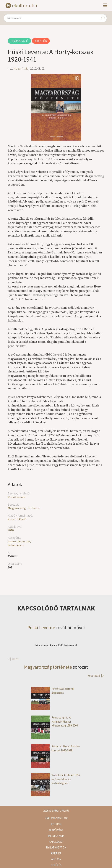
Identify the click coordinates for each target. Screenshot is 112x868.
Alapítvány (56, 830)
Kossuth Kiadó (17, 519)
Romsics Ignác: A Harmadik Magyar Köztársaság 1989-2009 (54, 721)
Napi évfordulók (56, 818)
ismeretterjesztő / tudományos (20, 543)
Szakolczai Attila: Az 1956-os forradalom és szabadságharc (56, 779)
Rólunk (56, 824)
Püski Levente (17, 497)
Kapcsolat (56, 842)
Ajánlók (41, 41)
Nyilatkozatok (56, 847)
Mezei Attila (21, 68)
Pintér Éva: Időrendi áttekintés (53, 691)
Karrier (56, 853)
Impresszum (56, 836)
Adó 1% (56, 859)
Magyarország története (23, 508)
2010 (11, 530)
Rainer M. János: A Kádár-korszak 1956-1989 (56, 748)
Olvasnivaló (19, 41)
